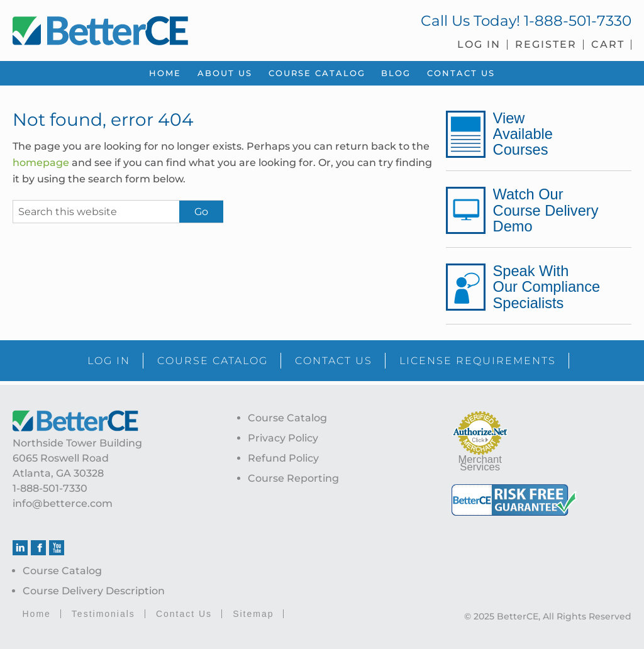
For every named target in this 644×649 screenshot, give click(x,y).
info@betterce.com (63, 503)
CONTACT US (334, 361)
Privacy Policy (283, 438)
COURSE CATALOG (213, 361)
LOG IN (109, 361)
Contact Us (184, 614)
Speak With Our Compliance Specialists (547, 287)
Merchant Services (480, 463)
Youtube (57, 548)
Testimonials (103, 614)
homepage (41, 163)
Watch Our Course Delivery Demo (546, 210)
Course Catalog (62, 571)
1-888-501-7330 (578, 21)
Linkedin (20, 548)
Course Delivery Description (94, 591)
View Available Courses (523, 134)
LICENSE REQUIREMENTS (478, 361)
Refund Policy (283, 458)
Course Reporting (293, 478)
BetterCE (161, 28)
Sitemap (253, 614)
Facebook (38, 548)
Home (36, 614)
